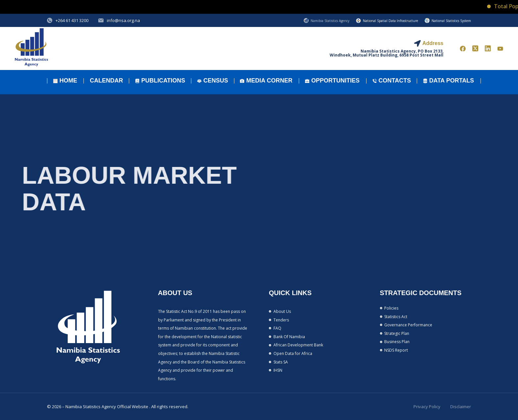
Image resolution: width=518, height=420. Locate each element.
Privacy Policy (427, 407)
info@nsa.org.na (123, 20)
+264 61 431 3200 (72, 20)
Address (433, 43)
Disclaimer (461, 407)
